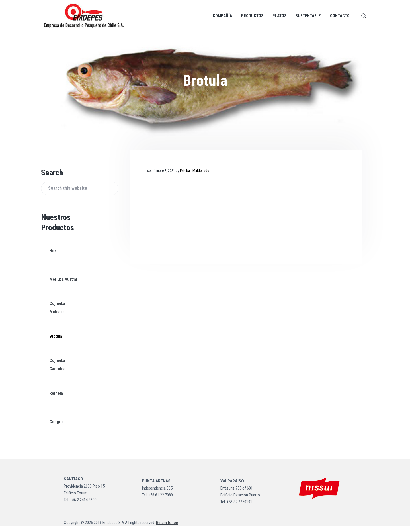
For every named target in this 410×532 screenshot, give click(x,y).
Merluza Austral (63, 285)
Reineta (56, 399)
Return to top (167, 529)
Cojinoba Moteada (57, 314)
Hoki (54, 257)
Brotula (56, 342)
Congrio (57, 428)
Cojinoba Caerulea (57, 371)
